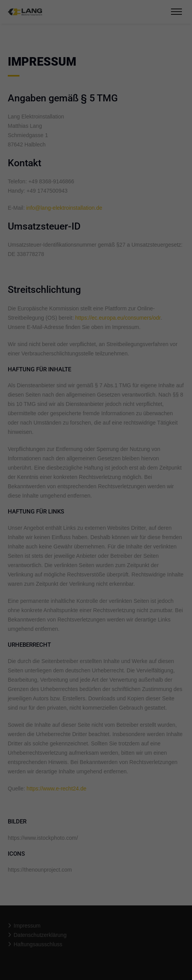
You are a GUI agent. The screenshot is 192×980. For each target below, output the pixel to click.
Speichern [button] (96, 187)
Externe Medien (135, 138)
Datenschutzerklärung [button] (100, 227)
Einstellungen (22, 120)
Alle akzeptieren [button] (96, 164)
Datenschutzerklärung (32, 112)
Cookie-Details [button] (62, 227)
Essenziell (45, 138)
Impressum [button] (134, 227)
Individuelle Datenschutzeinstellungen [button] (96, 210)
